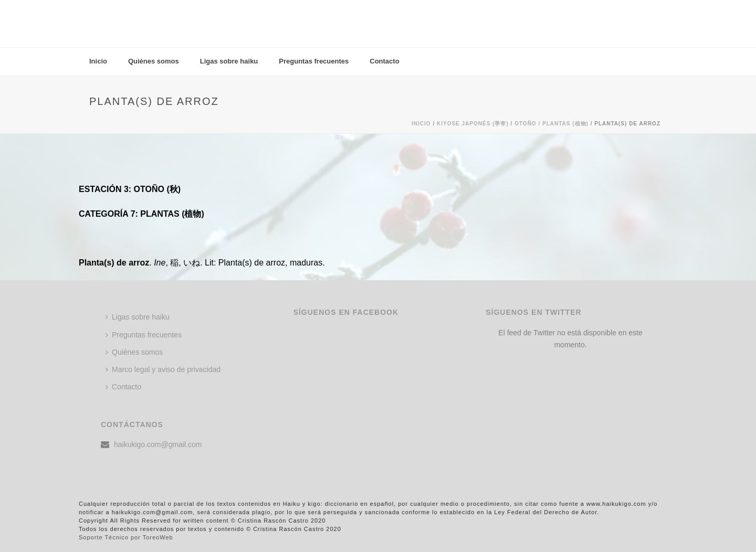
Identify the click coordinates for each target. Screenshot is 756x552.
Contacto (384, 61)
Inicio (98, 61)
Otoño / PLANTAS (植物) (552, 124)
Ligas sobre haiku (229, 61)
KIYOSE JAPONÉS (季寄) (473, 124)
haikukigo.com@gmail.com (158, 444)
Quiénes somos (154, 61)
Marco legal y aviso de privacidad (163, 369)
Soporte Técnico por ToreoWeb (126, 537)
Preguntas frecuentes (314, 61)
